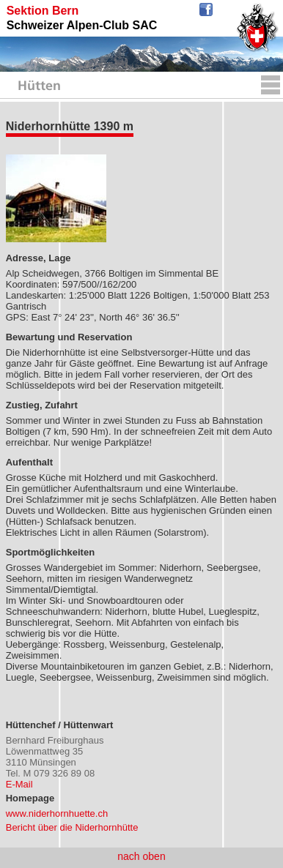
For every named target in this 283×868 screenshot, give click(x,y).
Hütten (39, 87)
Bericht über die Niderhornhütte (72, 827)
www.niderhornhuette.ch (57, 813)
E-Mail (19, 784)
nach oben (141, 856)
